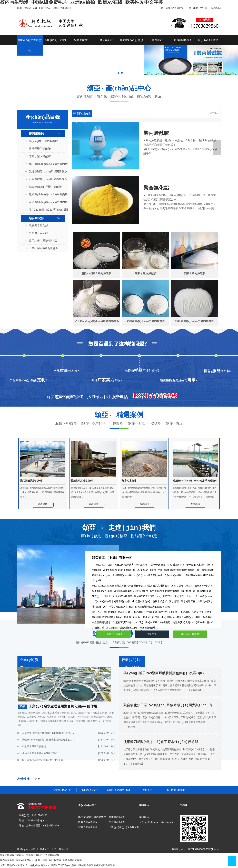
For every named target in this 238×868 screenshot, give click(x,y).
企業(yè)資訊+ (29, 664)
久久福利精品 (33, 865)
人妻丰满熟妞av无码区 (12, 865)
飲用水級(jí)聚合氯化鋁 (43, 241)
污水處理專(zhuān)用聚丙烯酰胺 (45, 179)
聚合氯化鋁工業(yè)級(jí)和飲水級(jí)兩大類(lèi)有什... (170, 705)
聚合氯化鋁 (106, 40)
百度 (37, 779)
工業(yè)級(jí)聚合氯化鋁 (44, 248)
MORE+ (214, 113)
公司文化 (152, 634)
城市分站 (216, 8)
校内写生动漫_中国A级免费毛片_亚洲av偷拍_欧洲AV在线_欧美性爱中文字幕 (41, 860)
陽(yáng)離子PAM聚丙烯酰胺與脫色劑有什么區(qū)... (167, 673)
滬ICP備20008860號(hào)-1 (204, 849)
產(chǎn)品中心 (198, 8)
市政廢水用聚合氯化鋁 (68, 747)
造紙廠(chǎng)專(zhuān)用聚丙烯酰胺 (45, 194)
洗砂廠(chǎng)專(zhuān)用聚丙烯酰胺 (45, 202)
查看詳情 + (154, 173)
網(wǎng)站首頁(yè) (173, 8)
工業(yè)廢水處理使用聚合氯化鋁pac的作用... (66, 706)
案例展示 (157, 40)
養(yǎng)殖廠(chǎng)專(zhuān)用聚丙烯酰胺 (45, 210)
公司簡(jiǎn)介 (113, 634)
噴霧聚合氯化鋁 (38, 225)
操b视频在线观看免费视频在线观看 (96, 865)
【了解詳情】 (195, 690)
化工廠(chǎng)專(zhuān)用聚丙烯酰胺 (45, 164)
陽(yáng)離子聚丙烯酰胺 (43, 141)
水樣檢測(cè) (183, 40)
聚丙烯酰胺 (81, 40)
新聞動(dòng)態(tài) (119, 790)
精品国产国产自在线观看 (63, 865)
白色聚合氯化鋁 (38, 233)
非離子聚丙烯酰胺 (40, 156)
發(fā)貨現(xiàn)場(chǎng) (156, 822)
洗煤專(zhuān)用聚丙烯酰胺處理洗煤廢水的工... (68, 740)
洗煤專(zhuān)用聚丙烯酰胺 (45, 187)
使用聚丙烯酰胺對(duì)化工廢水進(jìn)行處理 (161, 742)
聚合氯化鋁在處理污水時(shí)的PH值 (68, 760)
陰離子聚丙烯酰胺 (40, 149)
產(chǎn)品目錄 (43, 119)
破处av (45, 865)
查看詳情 (43, 504)
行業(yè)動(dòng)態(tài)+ (132, 668)
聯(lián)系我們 (208, 40)
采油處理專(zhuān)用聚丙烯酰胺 (45, 172)
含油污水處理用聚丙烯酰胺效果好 (68, 753)
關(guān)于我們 (55, 40)
